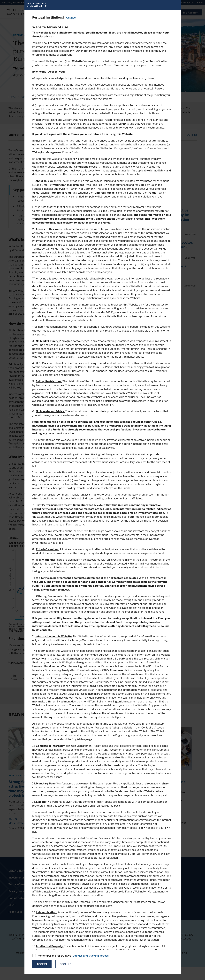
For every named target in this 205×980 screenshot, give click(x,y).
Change (71, 18)
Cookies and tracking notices (91, 956)
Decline (65, 964)
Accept (42, 964)
